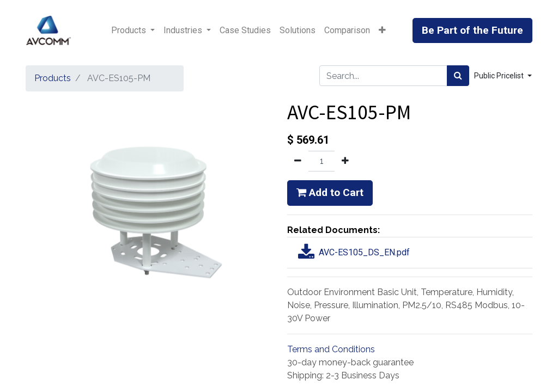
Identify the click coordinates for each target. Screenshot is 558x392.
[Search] (458, 76)
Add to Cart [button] (330, 192)
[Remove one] (298, 161)
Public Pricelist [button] (500, 76)
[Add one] (345, 161)
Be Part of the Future (472, 30)
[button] (382, 30)
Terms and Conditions (331, 349)
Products (53, 78)
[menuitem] (245, 30)
